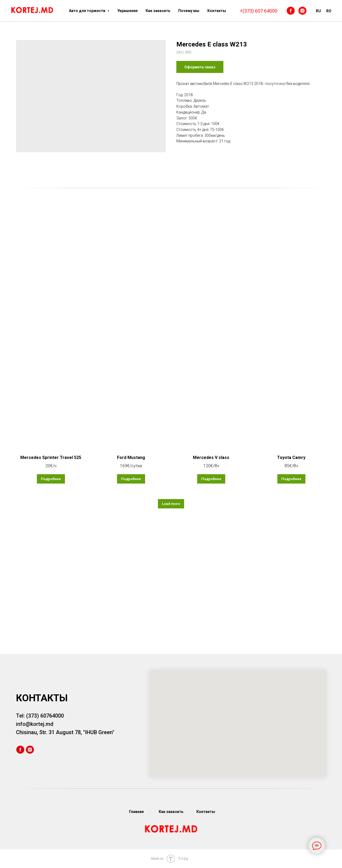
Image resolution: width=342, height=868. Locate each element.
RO (329, 11)
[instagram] (302, 11)
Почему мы (189, 11)
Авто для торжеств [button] (88, 11)
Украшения (127, 11)
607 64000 (266, 11)
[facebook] (291, 11)
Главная (136, 812)
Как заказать (158, 11)
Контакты (217, 11)
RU (318, 11)
